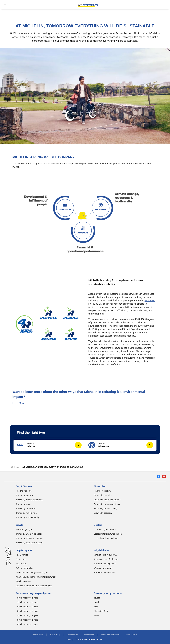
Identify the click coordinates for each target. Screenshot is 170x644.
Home (15, 467)
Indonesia (150, 300)
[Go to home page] (88, 5)
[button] (49, 445)
